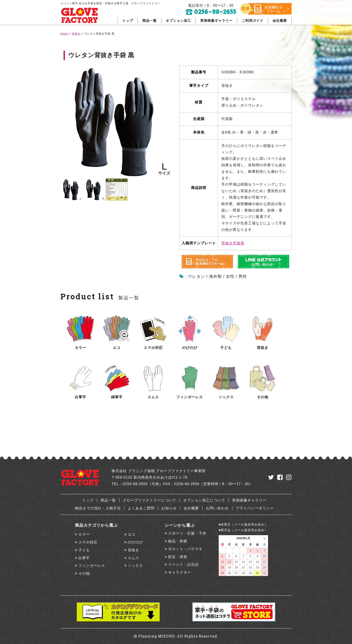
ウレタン (196, 276)
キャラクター (180, 572)
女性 (230, 276)
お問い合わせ (217, 508)
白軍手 (84, 558)
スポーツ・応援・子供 (187, 533)
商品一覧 (150, 21)
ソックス (135, 566)
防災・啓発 (178, 557)
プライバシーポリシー (255, 508)
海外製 (215, 276)
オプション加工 (178, 21)
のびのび (135, 542)
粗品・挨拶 (178, 541)
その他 (84, 573)
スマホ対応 (88, 542)
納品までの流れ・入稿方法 (98, 508)
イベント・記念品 (183, 564)
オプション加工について (204, 500)
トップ (128, 21)
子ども (84, 550)
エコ (132, 534)
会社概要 (280, 21)
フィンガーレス (92, 566)
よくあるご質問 (141, 508)
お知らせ (169, 508)
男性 (243, 276)
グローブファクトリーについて (150, 500)
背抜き (133, 550)
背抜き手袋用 (233, 243)
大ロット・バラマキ (185, 549)
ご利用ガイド (253, 21)
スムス (133, 558)
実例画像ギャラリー (216, 21)
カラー (84, 534)
